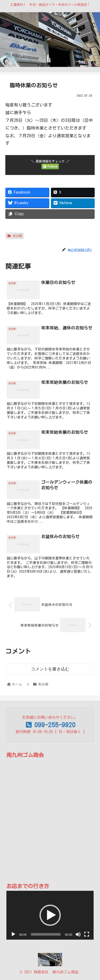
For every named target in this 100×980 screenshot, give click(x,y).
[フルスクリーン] (87, 934)
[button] (50, 915)
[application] (50, 915)
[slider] (46, 934)
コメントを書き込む (50, 669)
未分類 (15, 236)
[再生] (13, 934)
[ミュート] (78, 934)
